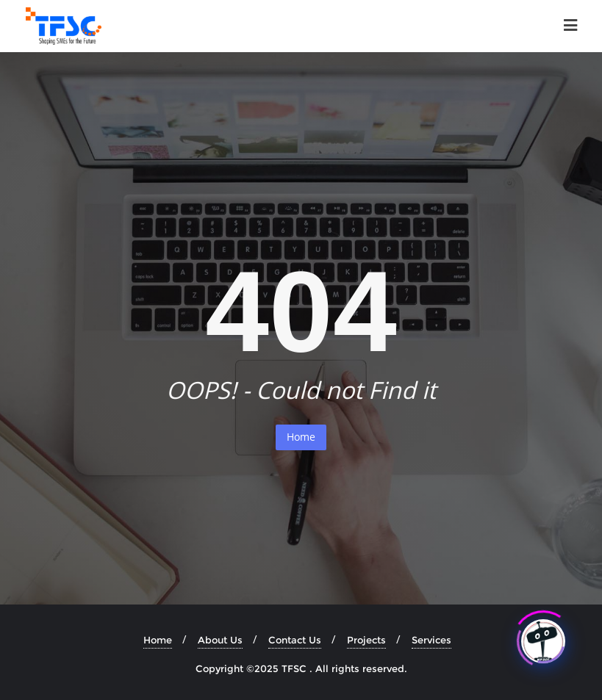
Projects (366, 640)
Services (431, 640)
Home (301, 437)
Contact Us (295, 640)
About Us (220, 640)
